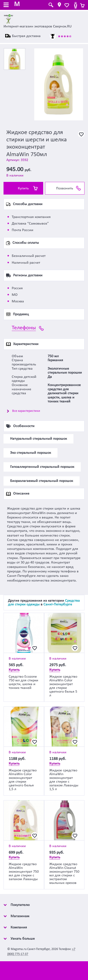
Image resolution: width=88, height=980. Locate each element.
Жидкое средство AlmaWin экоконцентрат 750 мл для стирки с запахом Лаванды (24, 872)
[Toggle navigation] (6, 5)
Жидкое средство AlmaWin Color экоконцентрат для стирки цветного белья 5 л (63, 686)
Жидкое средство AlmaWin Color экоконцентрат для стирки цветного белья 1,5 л (23, 780)
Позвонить (65, 188)
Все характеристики (26, 411)
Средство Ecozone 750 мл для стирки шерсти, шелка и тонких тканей (23, 682)
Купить (23, 188)
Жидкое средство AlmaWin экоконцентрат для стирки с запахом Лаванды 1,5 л (64, 780)
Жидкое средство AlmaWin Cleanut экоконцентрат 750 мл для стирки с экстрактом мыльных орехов (64, 874)
